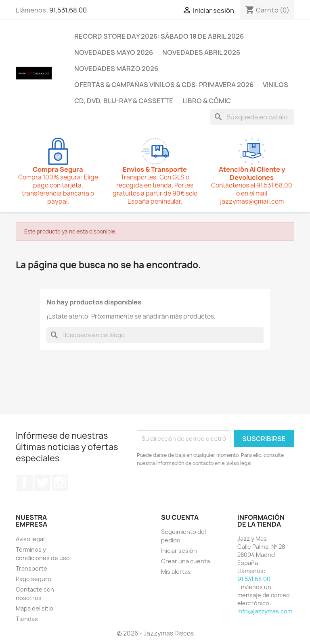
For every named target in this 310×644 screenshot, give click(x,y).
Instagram (60, 483)
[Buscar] (252, 117)
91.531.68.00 (68, 10)
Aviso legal (30, 539)
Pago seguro (34, 579)
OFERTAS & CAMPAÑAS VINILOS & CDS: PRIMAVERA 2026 (164, 85)
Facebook (25, 483)
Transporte (31, 568)
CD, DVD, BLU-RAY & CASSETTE (124, 101)
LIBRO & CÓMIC (207, 101)
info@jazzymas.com (265, 611)
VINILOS (275, 85)
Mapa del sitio (35, 608)
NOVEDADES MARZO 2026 (116, 69)
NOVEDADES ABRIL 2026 (201, 52)
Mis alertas (176, 572)
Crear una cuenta (185, 561)
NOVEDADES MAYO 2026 (114, 52)
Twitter (42, 483)
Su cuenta (180, 517)
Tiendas (27, 619)
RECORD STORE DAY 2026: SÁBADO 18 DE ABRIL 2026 (159, 36)
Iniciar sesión (179, 551)
